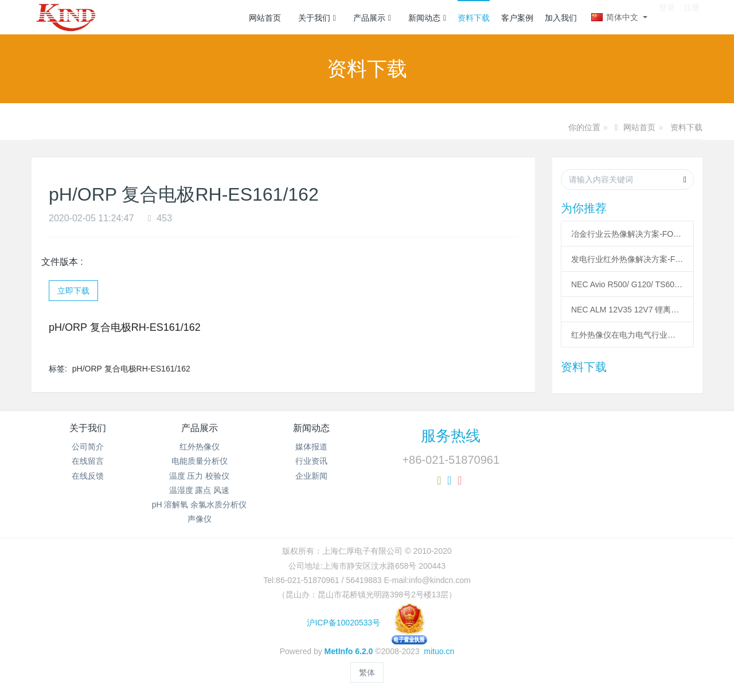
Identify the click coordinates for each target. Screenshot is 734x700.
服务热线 (451, 436)
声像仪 (200, 519)
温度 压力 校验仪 (200, 476)
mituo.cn (439, 651)
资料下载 (474, 18)
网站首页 (265, 18)
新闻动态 (427, 18)
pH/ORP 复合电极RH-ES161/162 (131, 369)
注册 (692, 17)
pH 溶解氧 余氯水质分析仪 (200, 505)
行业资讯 (311, 461)
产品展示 (372, 18)
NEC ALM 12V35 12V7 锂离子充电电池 (627, 310)
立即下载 (73, 291)
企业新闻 (311, 476)
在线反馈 (88, 476)
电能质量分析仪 (200, 461)
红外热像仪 (200, 447)
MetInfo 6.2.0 (349, 651)
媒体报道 (311, 447)
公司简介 (88, 447)
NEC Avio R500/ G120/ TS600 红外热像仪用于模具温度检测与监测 (627, 284)
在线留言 (88, 461)
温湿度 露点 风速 (200, 490)
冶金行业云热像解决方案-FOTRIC (627, 234)
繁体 (367, 672)
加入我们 (561, 18)
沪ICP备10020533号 (367, 623)
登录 (667, 17)
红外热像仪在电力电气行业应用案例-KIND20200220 (627, 335)
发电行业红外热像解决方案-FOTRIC (627, 259)
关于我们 (317, 18)
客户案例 (517, 18)
